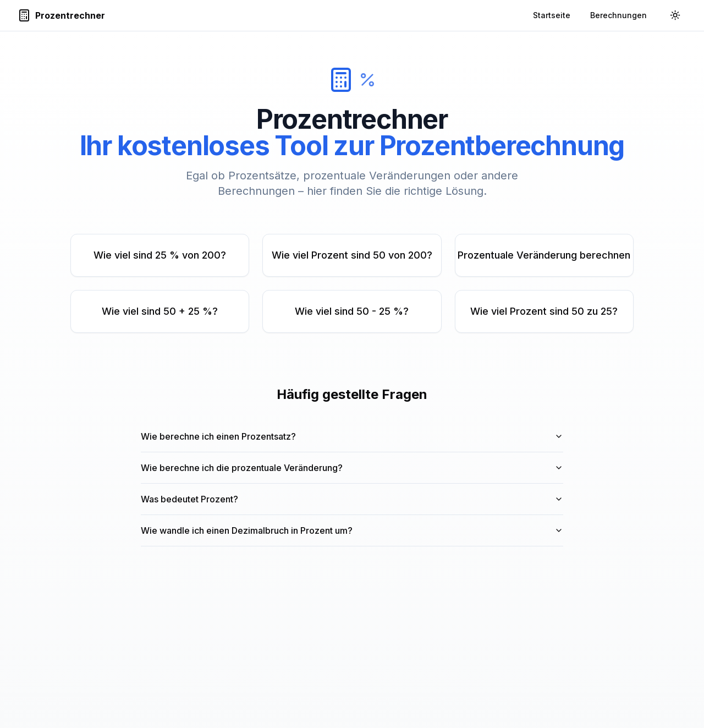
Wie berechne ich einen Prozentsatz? (352, 436)
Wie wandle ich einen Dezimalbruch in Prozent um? (352, 530)
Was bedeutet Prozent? (352, 499)
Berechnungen (618, 15)
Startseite (552, 15)
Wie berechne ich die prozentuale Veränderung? (352, 468)
